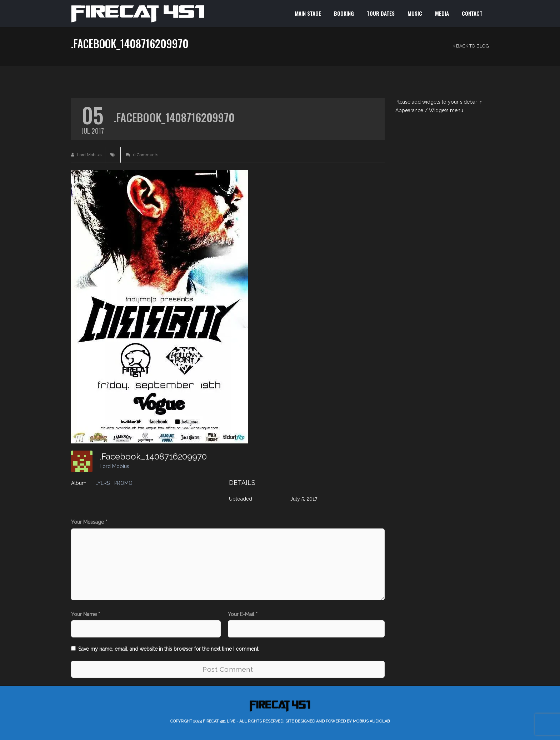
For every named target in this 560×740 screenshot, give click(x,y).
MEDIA (442, 13)
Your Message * (89, 522)
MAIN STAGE (308, 13)
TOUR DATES (381, 13)
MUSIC (415, 13)
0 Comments (142, 155)
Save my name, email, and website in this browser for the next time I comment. (169, 649)
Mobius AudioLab (371, 721)
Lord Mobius (86, 155)
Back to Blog (471, 46)
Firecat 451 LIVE (219, 721)
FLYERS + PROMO (112, 483)
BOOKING (344, 13)
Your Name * (86, 614)
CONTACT (472, 13)
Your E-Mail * (243, 614)
